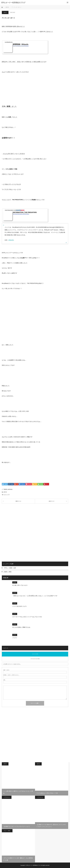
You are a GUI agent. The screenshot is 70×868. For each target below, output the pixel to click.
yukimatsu (10, 489)
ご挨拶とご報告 (7, 572)
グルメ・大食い (7, 831)
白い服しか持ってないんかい (20, 585)
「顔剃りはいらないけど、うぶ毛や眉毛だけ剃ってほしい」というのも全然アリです (35, 596)
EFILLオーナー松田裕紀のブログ (34, 865)
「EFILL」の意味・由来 (10, 568)
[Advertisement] (35, 519)
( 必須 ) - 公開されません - (11, 675)
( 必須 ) (6, 670)
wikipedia (11, 240)
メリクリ (15, 638)
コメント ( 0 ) (35, 654)
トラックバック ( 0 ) (35, 659)
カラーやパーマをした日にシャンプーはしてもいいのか (27, 617)
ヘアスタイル (7, 797)
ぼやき (5, 12)
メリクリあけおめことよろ (19, 606)
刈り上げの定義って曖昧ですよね (21, 627)
